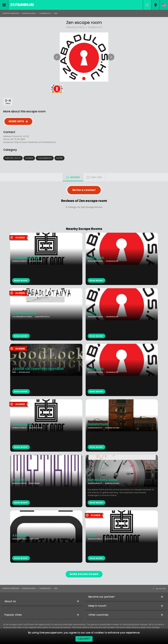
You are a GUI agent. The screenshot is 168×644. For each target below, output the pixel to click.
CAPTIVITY (34, 539)
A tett (92, 535)
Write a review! (84, 190)
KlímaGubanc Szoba (103, 480)
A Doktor (19, 480)
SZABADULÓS (45, 13)
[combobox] (155, 5)
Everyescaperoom (11, 13)
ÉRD (14, 372)
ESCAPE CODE (36, 261)
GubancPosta (98, 424)
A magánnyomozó (26, 258)
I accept (84, 639)
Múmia (93, 313)
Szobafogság (22, 424)
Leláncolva (96, 258)
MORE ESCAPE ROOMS (84, 574)
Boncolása (96, 369)
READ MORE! (96, 280)
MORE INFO (16, 121)
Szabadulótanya (24, 313)
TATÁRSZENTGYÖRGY (22, 317)
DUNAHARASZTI (95, 428)
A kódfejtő (20, 535)
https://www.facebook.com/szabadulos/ (35, 142)
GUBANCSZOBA (112, 428)
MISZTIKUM (34, 483)
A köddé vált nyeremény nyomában (38, 369)
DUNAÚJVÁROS (20, 261)
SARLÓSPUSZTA (42, 317)
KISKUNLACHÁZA (75, 27)
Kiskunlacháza (29, 13)
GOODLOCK (24, 372)
